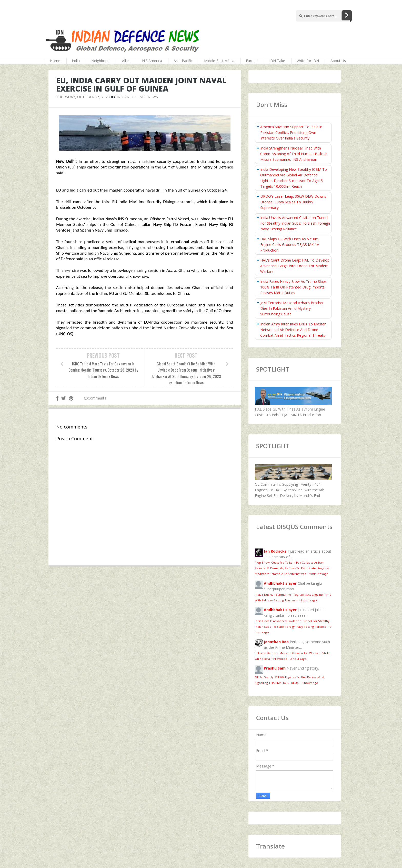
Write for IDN (308, 61)
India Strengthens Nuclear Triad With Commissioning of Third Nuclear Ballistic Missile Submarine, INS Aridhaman (294, 154)
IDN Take (277, 61)
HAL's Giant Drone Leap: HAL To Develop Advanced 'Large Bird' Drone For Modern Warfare (295, 266)
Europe (252, 61)
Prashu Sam (275, 668)
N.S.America (152, 61)
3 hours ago (310, 683)
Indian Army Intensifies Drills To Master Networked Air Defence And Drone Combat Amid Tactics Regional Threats (293, 330)
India (76, 61)
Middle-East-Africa (219, 61)
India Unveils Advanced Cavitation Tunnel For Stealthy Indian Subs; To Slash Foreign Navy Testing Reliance (295, 223)
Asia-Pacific (183, 61)
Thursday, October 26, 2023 (83, 97)
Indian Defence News (137, 97)
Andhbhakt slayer (280, 583)
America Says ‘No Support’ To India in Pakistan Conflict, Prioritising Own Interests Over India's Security (291, 132)
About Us (338, 61)
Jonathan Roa (276, 642)
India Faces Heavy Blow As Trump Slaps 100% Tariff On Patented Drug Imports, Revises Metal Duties (293, 287)
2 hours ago (309, 600)
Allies (126, 61)
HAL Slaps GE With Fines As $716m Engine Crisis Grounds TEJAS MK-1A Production (290, 245)
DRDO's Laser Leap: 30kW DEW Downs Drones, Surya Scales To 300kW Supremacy (293, 202)
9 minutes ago (319, 574)
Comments (95, 398)
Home (55, 61)
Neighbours (101, 61)
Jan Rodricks (275, 551)
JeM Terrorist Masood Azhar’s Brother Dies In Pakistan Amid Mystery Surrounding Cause (292, 308)
